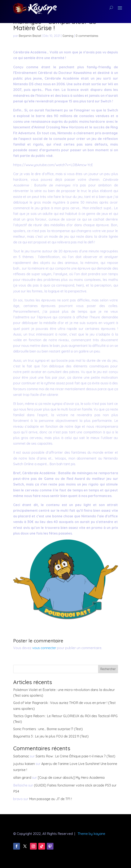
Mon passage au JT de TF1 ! (51, 799)
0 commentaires (87, 36)
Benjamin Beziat (30, 36)
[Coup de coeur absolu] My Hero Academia (71, 778)
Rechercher (108, 669)
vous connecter (44, 648)
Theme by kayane (91, 834)
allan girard (22, 778)
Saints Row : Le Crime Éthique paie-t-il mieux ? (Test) (75, 756)
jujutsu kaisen (24, 764)
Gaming (68, 36)
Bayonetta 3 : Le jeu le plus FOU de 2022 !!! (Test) (51, 736)
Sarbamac (21, 756)
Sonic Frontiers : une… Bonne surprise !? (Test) (48, 729)
